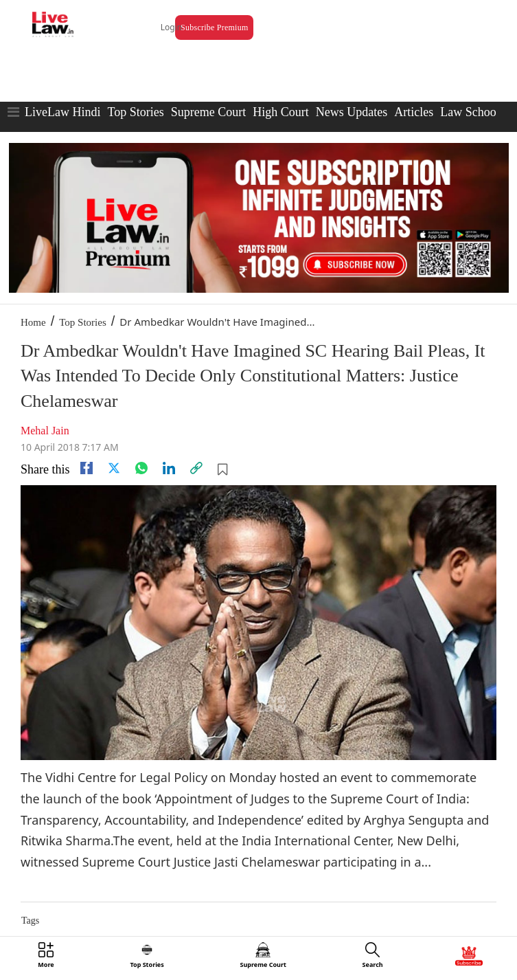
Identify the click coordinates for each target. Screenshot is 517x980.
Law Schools (472, 112)
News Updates (352, 112)
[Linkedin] (169, 468)
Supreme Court (209, 112)
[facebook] (87, 468)
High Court (281, 112)
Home (33, 322)
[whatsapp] (141, 468)
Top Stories (135, 112)
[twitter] (114, 468)
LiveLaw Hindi (62, 112)
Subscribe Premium (214, 27)
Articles (414, 112)
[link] (196, 468)
